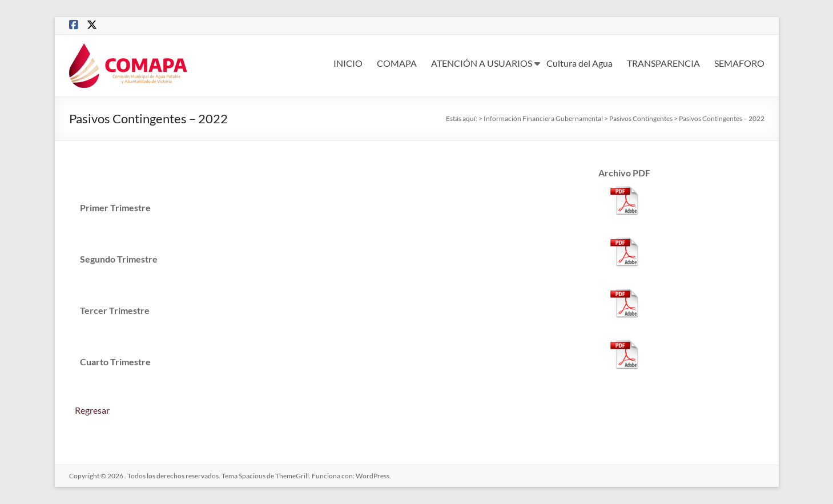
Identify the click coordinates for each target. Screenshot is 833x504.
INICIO (348, 63)
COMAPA (397, 63)
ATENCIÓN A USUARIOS (482, 63)
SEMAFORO (739, 63)
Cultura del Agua (580, 63)
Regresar (92, 410)
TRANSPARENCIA (663, 63)
